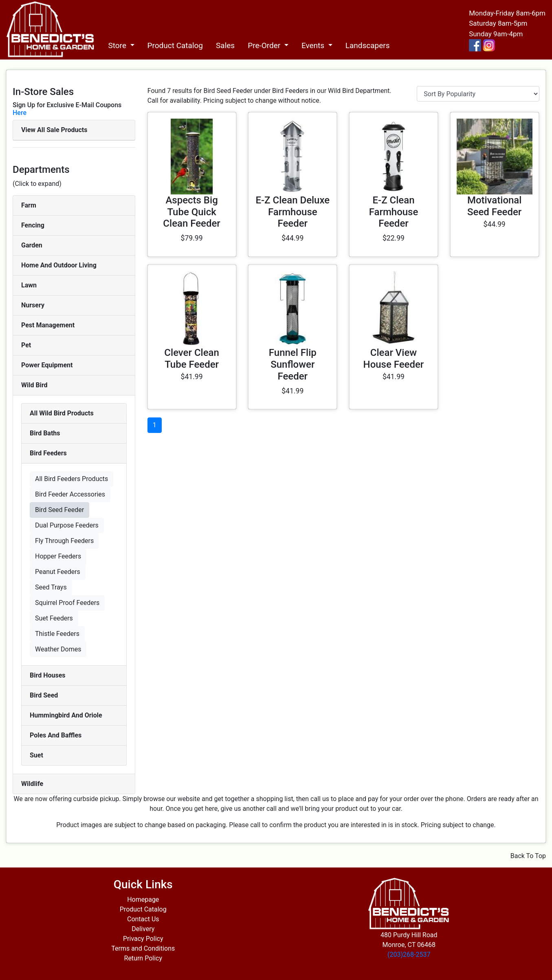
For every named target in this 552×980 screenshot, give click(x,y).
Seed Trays (51, 587)
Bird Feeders (48, 453)
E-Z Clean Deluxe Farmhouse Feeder (292, 212)
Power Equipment (47, 365)
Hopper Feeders (58, 556)
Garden (32, 245)
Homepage (143, 899)
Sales (225, 45)
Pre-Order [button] (265, 45)
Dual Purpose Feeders (67, 525)
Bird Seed (44, 695)
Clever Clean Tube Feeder (191, 359)
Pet (26, 345)
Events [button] (314, 45)
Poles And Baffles (56, 735)
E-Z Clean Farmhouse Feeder (394, 212)
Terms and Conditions (143, 948)
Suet (36, 755)
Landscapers (368, 45)
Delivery (143, 929)
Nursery (33, 305)
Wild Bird (34, 385)
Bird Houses (48, 675)
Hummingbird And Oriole (66, 715)
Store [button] (118, 45)
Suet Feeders (54, 618)
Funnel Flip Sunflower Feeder (293, 364)
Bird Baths (45, 433)
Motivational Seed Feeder (495, 206)
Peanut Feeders (58, 572)
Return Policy (143, 958)
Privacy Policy (143, 939)
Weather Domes (58, 649)
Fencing (33, 225)
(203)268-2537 (409, 955)
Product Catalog (175, 45)
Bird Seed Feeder (59, 510)
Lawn (29, 285)
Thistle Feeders (57, 634)
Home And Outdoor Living (59, 265)
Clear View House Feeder (394, 359)
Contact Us (143, 919)
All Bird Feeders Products (71, 479)
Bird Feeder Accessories (70, 494)
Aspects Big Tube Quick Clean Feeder (191, 212)
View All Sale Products (54, 130)
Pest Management (48, 325)
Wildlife (32, 784)
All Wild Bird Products (62, 413)
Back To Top (528, 856)
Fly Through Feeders (64, 541)
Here (20, 113)
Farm (29, 205)
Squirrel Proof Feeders (67, 603)
